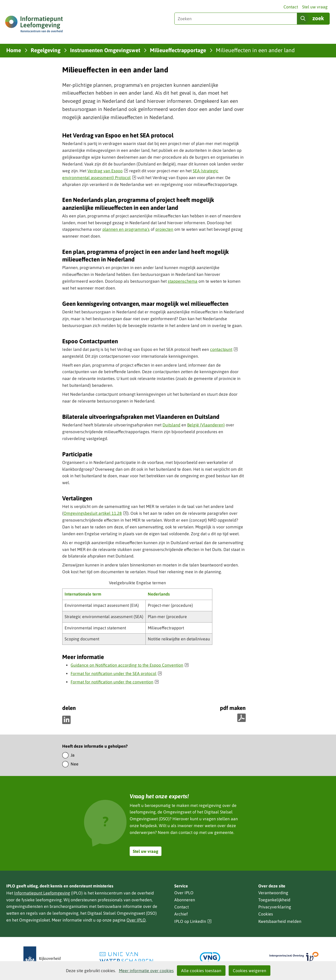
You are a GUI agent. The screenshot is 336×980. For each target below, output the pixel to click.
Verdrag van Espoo (108, 171)
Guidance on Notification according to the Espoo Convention (130, 665)
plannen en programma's (126, 229)
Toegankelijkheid (274, 900)
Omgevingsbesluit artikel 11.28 (95, 513)
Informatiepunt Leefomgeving (42, 893)
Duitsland (171, 425)
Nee (75, 764)
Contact (291, 7)
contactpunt (224, 349)
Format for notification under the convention (115, 682)
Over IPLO (136, 920)
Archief (181, 914)
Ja (73, 755)
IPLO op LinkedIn (193, 921)
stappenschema (183, 281)
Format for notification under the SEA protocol (116, 673)
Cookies (266, 914)
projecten (164, 229)
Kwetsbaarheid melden (280, 921)
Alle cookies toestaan (201, 971)
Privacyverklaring (275, 907)
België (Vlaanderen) (206, 425)
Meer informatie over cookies (146, 971)
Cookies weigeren (250, 971)
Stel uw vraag (315, 7)
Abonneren (185, 900)
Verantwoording (273, 893)
